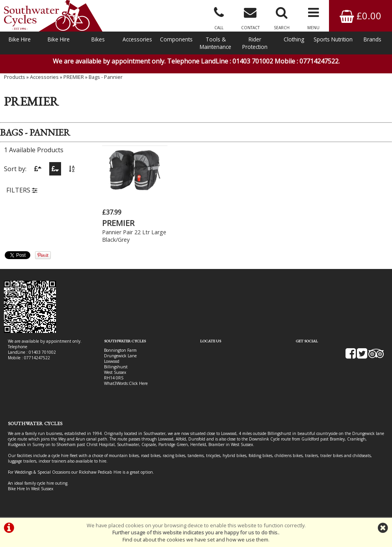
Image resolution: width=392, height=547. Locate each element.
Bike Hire (20, 39)
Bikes (98, 39)
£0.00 (360, 16)
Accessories (137, 39)
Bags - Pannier (106, 77)
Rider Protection (255, 43)
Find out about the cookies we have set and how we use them (195, 540)
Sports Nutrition (333, 39)
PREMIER (74, 77)
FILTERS (22, 190)
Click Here (138, 383)
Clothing (294, 39)
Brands (372, 39)
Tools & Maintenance (216, 43)
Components (176, 39)
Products (15, 77)
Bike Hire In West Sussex (31, 489)
